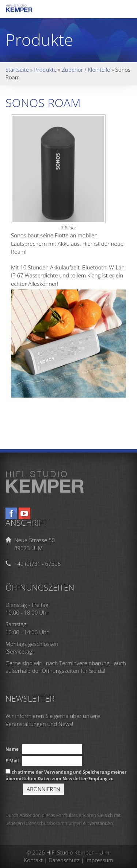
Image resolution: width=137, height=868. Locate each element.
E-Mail (12, 761)
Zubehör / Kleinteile (86, 70)
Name (12, 749)
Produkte (45, 70)
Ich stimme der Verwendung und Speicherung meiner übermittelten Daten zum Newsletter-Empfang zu (66, 775)
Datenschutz (64, 860)
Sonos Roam (43, 102)
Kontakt (34, 860)
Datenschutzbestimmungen (53, 823)
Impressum (99, 860)
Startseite (17, 70)
